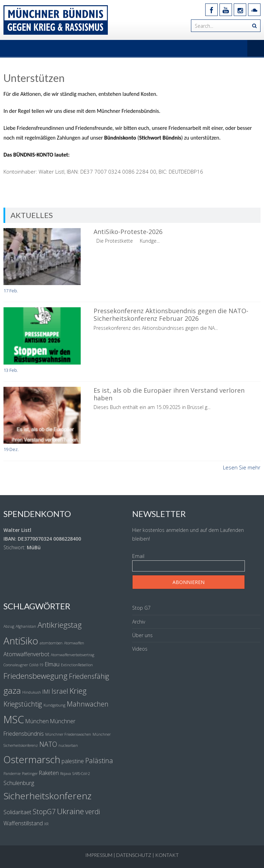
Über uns (142, 635)
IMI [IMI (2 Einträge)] (46, 692)
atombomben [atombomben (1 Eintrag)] (51, 643)
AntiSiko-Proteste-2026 (128, 232)
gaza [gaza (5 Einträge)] (12, 690)
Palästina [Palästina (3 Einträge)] (99, 761)
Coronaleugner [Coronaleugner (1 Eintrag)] (16, 665)
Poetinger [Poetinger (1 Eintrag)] (30, 774)
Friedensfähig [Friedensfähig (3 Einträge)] (89, 676)
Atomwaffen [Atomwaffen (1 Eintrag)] (74, 643)
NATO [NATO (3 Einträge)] (48, 744)
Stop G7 (141, 608)
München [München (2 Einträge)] (37, 721)
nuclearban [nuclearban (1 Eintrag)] (68, 745)
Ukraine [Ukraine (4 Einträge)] (70, 811)
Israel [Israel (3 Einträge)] (60, 691)
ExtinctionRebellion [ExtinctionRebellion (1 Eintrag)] (77, 665)
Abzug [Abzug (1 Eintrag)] (9, 626)
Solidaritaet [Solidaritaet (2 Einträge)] (17, 812)
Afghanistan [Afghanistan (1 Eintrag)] (26, 626)
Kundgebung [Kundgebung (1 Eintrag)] (54, 705)
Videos (140, 649)
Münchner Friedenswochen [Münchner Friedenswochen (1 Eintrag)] (68, 734)
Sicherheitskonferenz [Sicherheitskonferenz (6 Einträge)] (47, 796)
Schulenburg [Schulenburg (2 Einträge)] (19, 783)
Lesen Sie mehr (242, 467)
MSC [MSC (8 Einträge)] (14, 719)
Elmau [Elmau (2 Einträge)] (52, 664)
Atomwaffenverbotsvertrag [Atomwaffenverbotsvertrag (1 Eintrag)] (73, 655)
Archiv (139, 622)
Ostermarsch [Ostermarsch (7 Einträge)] (32, 759)
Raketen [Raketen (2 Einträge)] (49, 773)
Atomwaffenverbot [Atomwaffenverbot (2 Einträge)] (26, 654)
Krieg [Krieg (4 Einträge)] (78, 691)
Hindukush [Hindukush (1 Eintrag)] (32, 692)
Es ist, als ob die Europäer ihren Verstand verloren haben (169, 394)
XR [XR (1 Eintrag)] (46, 824)
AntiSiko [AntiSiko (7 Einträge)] (21, 641)
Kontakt (167, 855)
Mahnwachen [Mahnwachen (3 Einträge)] (88, 704)
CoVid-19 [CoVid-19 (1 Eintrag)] (36, 665)
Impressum (99, 855)
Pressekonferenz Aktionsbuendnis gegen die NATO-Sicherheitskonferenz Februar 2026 (171, 315)
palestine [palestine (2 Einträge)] (73, 761)
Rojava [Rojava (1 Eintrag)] (66, 774)
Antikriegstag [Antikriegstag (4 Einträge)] (60, 625)
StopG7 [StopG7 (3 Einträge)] (44, 812)
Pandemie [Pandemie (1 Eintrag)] (12, 774)
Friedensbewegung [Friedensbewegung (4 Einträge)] (35, 676)
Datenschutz (134, 855)
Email (138, 556)
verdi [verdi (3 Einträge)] (93, 812)
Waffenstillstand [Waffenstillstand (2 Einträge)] (23, 823)
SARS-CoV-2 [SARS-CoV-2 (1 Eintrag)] (81, 774)
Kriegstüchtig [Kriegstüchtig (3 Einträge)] (23, 704)
